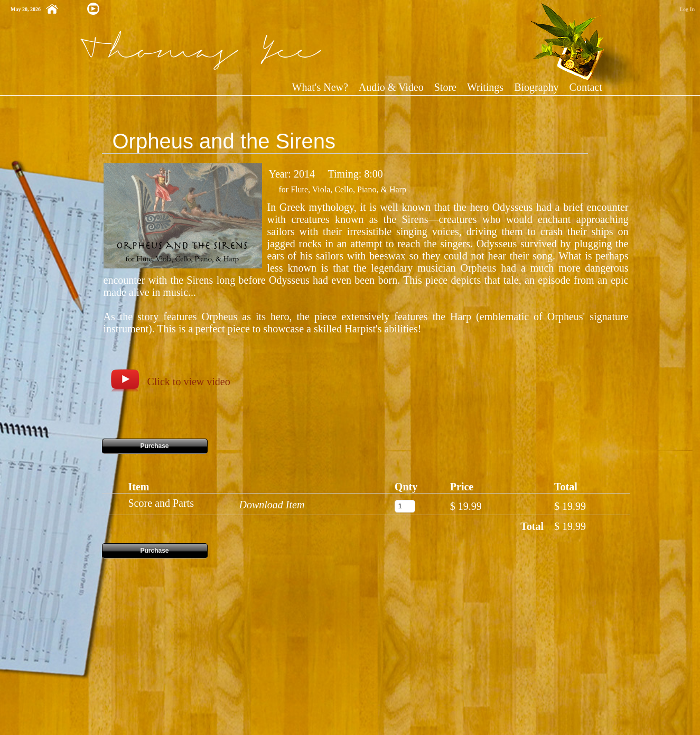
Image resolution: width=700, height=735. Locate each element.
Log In (687, 9)
